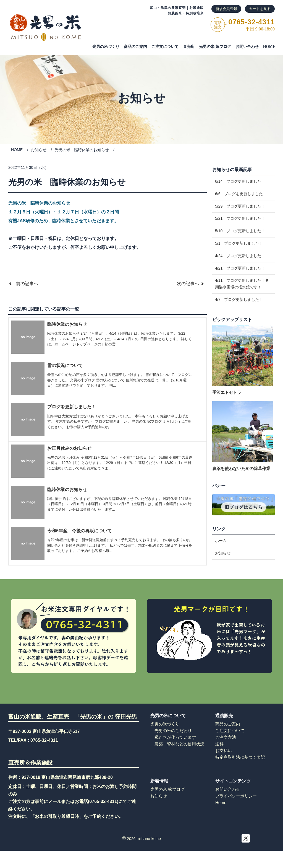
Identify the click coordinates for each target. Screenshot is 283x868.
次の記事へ (192, 284)
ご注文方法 (226, 754)
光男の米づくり (106, 47)
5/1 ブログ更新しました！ (239, 259)
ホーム (221, 568)
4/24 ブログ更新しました (238, 274)
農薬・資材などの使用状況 (179, 760)
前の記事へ (23, 284)
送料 (219, 760)
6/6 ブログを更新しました (239, 198)
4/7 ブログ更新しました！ (239, 326)
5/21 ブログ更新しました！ (240, 228)
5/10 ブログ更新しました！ (240, 243)
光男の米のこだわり (173, 747)
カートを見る (260, 9)
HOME (269, 47)
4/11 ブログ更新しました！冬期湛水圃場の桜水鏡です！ (242, 307)
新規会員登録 (226, 9)
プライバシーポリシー (236, 812)
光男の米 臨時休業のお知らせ (82, 150)
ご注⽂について (165, 47)
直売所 (189, 47)
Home (221, 819)
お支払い (224, 767)
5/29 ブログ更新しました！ (240, 213)
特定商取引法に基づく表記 (240, 773)
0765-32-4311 (44, 757)
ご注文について (230, 747)
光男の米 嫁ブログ (215, 47)
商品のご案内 (135, 47)
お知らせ (39, 150)
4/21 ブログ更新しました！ (240, 289)
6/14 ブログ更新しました (238, 183)
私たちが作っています (175, 754)
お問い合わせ (247, 47)
